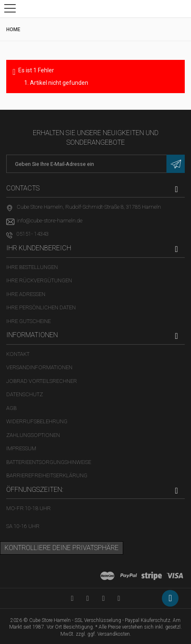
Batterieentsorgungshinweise (49, 462)
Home (13, 30)
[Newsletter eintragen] (176, 164)
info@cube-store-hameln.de (50, 221)
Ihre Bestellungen (32, 267)
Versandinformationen (39, 367)
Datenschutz (25, 394)
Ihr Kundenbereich (39, 248)
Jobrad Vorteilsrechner (42, 381)
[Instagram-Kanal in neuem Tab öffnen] (119, 598)
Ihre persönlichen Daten (41, 307)
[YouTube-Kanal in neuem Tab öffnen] (72, 598)
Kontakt (18, 354)
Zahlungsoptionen (33, 435)
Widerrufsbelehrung (37, 421)
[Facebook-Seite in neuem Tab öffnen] (88, 598)
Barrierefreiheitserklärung (47, 475)
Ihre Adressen (26, 294)
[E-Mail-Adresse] (95, 164)
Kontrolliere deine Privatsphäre (62, 548)
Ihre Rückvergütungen (39, 280)
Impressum (21, 448)
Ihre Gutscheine (29, 321)
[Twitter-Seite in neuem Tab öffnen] (103, 598)
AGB (11, 408)
